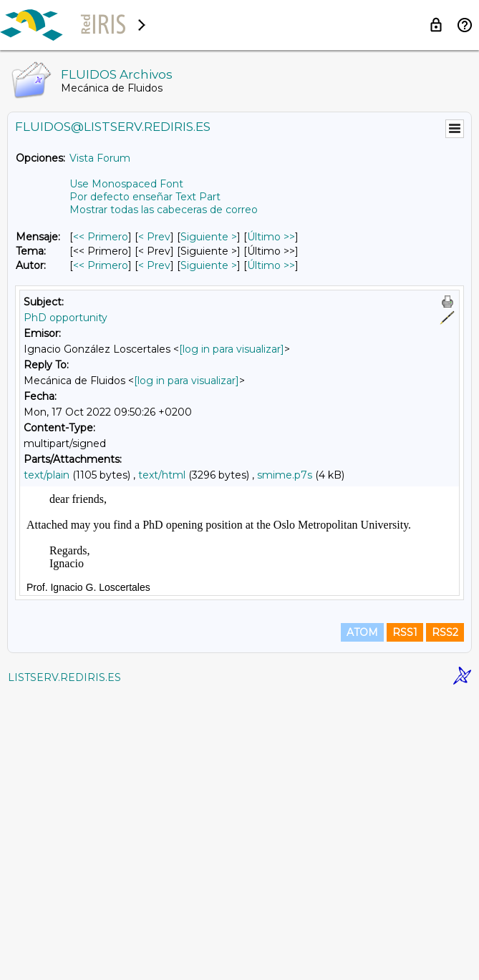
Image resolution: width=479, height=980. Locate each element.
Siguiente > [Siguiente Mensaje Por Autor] (209, 265)
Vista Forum (100, 158)
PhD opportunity (66, 318)
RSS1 (405, 917)
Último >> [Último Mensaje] (271, 237)
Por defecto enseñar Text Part (145, 197)
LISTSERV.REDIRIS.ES (64, 962)
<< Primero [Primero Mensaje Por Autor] (101, 265)
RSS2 (445, 917)
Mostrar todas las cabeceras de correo (164, 210)
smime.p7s (285, 475)
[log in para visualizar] (232, 349)
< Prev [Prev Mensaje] (154, 237)
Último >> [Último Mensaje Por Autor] (271, 265)
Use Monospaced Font (126, 184)
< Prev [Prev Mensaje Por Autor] (154, 265)
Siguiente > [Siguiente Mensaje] (209, 237)
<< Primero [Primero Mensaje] (101, 237)
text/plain (47, 475)
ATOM (362, 917)
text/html (162, 475)
